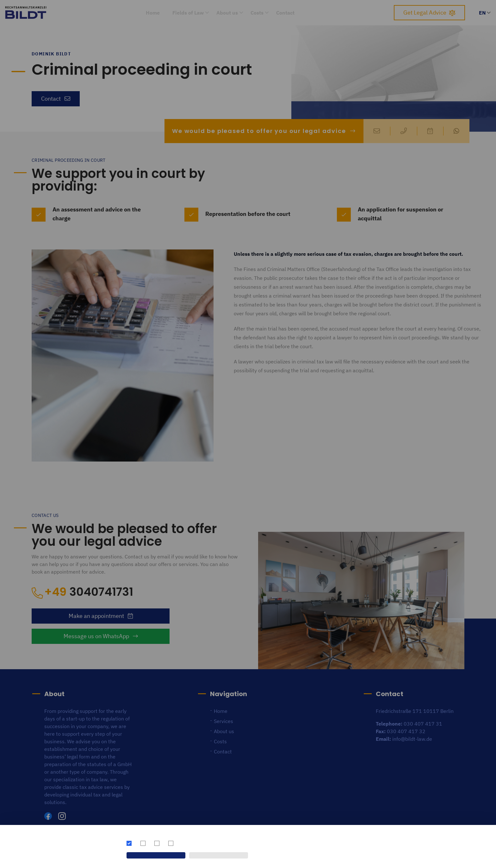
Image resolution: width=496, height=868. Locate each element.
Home (153, 13)
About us (227, 13)
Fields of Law (188, 13)
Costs (257, 13)
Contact (285, 13)
